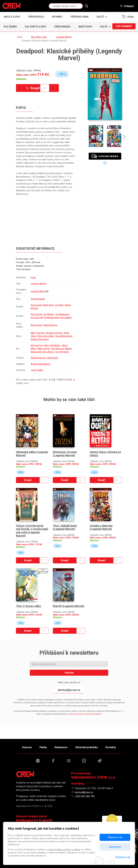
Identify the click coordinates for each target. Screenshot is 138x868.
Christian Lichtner (54, 333)
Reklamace (61, 747)
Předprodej (36, 17)
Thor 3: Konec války (28, 599)
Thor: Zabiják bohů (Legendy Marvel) (65, 523)
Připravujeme (80, 17)
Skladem (21, 79)
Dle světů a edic (35, 27)
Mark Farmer (44, 349)
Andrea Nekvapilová (41, 364)
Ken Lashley (67, 318)
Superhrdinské (38, 299)
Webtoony (85, 27)
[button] (101, 17)
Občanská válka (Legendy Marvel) (27, 451)
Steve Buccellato (46, 336)
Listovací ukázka (105, 156)
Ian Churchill (37, 318)
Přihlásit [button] (127, 6)
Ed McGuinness (52, 318)
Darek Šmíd (53, 358)
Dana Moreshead (64, 336)
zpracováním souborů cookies (64, 849)
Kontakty (112, 747)
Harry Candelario (53, 345)
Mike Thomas (38, 333)
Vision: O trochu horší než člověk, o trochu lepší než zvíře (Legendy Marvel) (32, 526)
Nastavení (115, 847)
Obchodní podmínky (87, 747)
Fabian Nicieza (51, 325)
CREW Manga (62, 27)
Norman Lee (37, 345)
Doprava (26, 747)
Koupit (33, 88)
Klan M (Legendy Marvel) (69, 599)
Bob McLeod (58, 349)
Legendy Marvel (39, 284)
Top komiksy (124, 27)
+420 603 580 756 (85, 796)
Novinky (57, 17)
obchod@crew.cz (69, 683)
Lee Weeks (49, 314)
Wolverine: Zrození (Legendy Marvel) (65, 451)
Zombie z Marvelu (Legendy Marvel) (101, 523)
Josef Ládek (37, 370)
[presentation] (124, 137)
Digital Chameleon (40, 339)
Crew (34, 278)
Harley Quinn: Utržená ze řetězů (105, 451)
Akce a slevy (12, 17)
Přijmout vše (115, 837)
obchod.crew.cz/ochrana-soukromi (86, 707)
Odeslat (69, 666)
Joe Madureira (63, 314)
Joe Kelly (59, 305)
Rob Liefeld (37, 305)
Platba (43, 747)
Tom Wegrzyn (63, 352)
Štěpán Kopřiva (38, 358)
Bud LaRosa (49, 352)
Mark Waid (49, 305)
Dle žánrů (10, 27)
